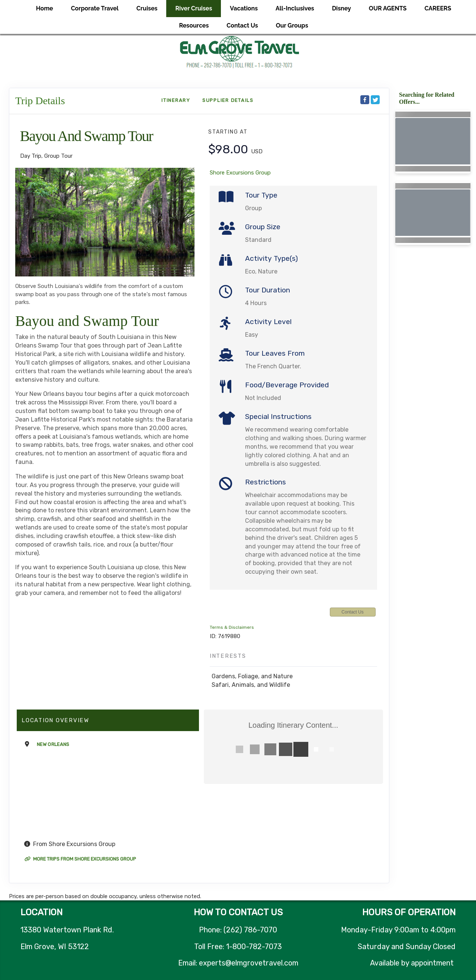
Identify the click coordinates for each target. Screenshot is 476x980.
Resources (194, 25)
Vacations (244, 8)
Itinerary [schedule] (176, 100)
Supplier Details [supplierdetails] (228, 100)
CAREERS (438, 8)
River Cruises (194, 8)
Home (45, 8)
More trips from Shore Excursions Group (80, 859)
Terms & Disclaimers (232, 627)
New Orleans (53, 744)
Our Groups (292, 25)
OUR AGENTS (388, 8)
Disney (342, 8)
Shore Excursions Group (240, 173)
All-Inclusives (295, 8)
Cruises (147, 8)
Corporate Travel (95, 8)
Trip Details (40, 101)
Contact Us (242, 25)
